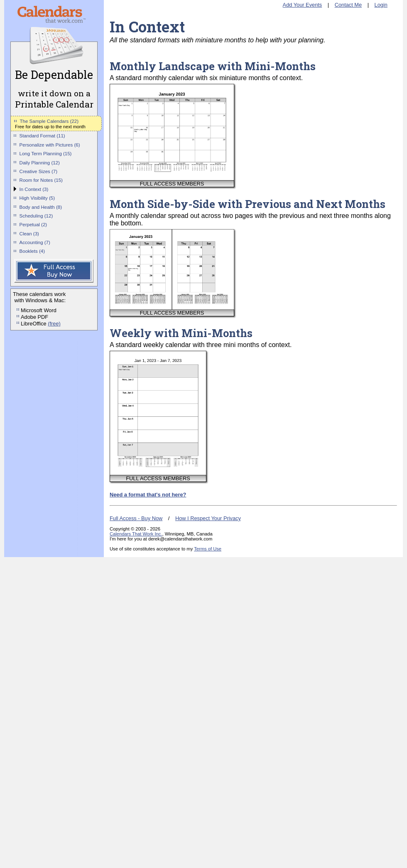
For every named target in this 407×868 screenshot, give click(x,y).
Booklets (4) (32, 251)
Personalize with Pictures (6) (50, 145)
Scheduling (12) (36, 216)
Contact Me (348, 5)
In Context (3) (34, 189)
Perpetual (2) (33, 225)
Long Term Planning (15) (46, 154)
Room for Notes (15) (41, 180)
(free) (54, 324)
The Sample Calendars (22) (49, 121)
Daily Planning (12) (40, 163)
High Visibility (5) (37, 198)
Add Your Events (303, 5)
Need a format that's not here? (148, 495)
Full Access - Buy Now (136, 518)
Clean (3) (29, 234)
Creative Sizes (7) (39, 171)
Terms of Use (208, 549)
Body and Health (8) (41, 207)
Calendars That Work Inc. (136, 534)
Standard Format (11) (42, 136)
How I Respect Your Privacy (208, 518)
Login (381, 5)
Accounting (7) (35, 242)
